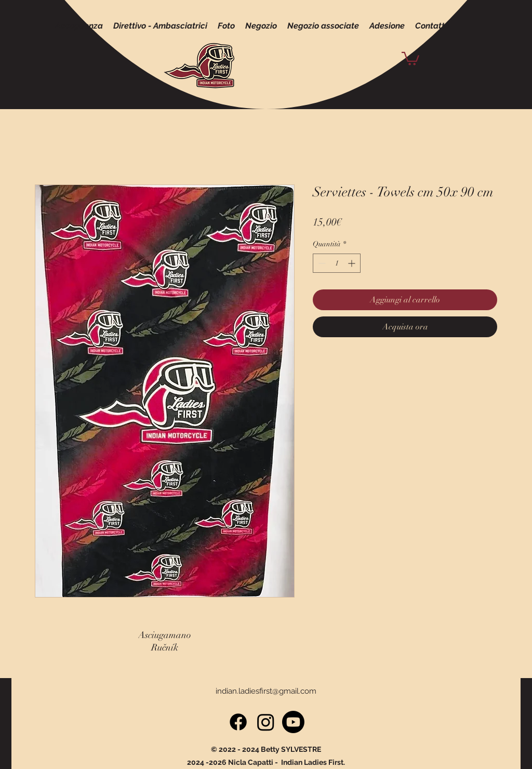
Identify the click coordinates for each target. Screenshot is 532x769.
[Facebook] (238, 722)
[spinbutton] (337, 263)
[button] (410, 58)
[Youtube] (293, 722)
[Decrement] (321, 263)
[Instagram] (266, 722)
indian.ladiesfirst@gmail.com (266, 691)
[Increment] (353, 263)
